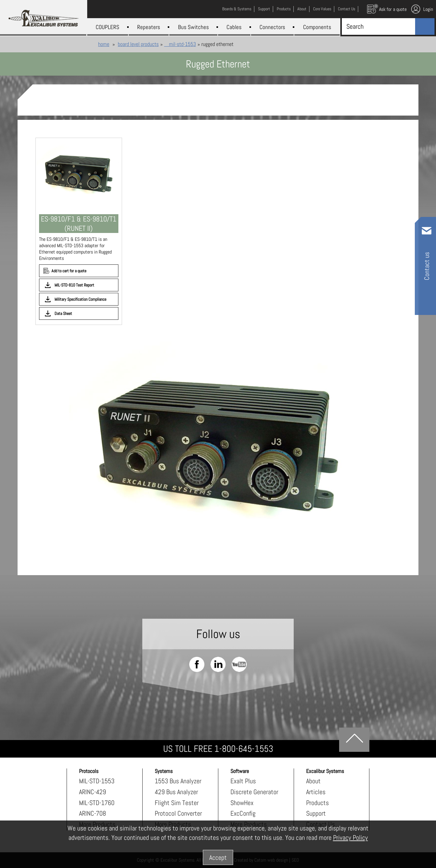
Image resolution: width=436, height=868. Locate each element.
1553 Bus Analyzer (178, 781)
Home (104, 44)
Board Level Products (138, 44)
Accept (218, 857)
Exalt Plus (243, 781)
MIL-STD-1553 (180, 44)
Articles (316, 792)
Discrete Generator (254, 792)
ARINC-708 (92, 813)
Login (422, 9)
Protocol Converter (178, 813)
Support (316, 813)
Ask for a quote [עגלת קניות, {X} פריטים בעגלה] (387, 9)
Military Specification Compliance (80, 299)
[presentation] (218, 443)
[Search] (377, 26)
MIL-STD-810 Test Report (74, 285)
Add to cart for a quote (69, 271)
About (313, 781)
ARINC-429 (92, 792)
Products (317, 803)
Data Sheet (63, 313)
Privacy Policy (350, 837)
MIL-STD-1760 (97, 803)
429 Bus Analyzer (176, 792)
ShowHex (242, 803)
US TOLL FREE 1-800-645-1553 (218, 749)
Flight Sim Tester (177, 803)
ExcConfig (243, 813)
